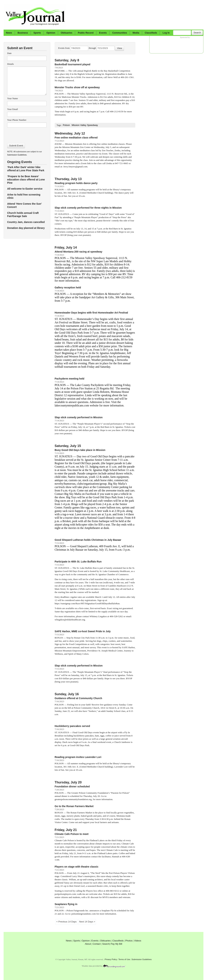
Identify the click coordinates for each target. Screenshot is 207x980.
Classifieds (151, 33)
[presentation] (27, 134)
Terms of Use (124, 959)
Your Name (13, 98)
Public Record (86, 33)
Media (136, 33)
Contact (97, 944)
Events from (64, 48)
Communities (120, 33)
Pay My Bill (116, 944)
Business (23, 33)
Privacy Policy (111, 959)
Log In (166, 33)
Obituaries (66, 33)
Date (9, 53)
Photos (129, 941)
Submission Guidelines (17, 155)
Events (103, 33)
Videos (138, 941)
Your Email (13, 109)
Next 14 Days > (87, 922)
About (88, 944)
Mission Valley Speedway (85, 125)
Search (197, 33)
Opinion (51, 33)
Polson (66, 125)
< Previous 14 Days (66, 922)
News (9, 33)
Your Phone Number (17, 120)
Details (10, 64)
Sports (37, 33)
